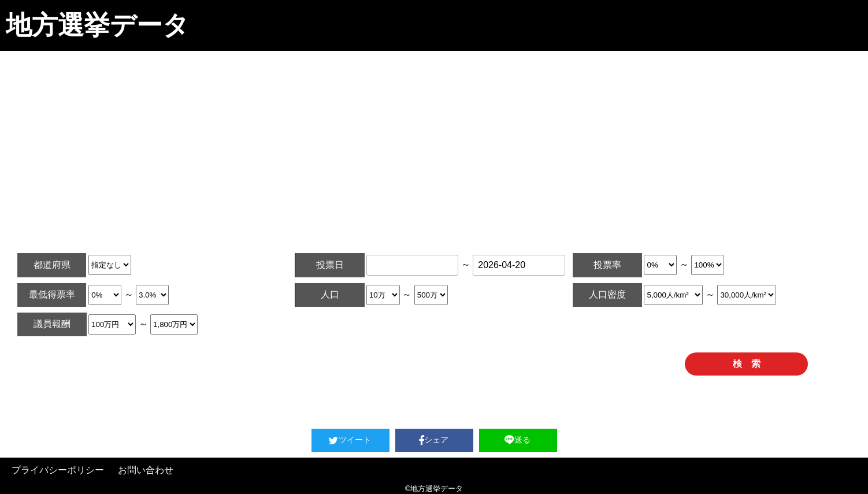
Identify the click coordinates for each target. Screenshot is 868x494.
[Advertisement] (434, 138)
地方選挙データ (97, 25)
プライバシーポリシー (58, 470)
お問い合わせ (146, 470)
